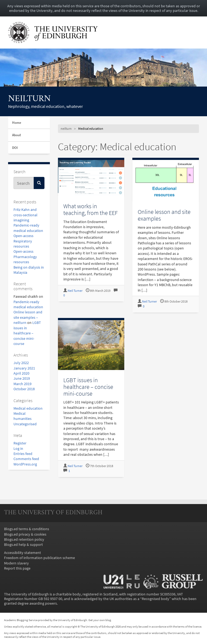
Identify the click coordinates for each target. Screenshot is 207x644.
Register (20, 443)
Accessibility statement (23, 553)
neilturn (29, 99)
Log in (18, 449)
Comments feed (26, 459)
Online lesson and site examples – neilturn (28, 317)
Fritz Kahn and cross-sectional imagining (25, 215)
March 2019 (23, 384)
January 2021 (24, 368)
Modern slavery (16, 563)
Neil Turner (75, 291)
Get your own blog (100, 620)
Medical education (28, 408)
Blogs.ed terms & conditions (27, 529)
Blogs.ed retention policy (24, 539)
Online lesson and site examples (164, 215)
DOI (15, 148)
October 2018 (24, 389)
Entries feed (23, 454)
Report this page (17, 568)
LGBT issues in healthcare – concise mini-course (27, 333)
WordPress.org (25, 464)
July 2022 (21, 363)
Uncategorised (25, 424)
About (17, 135)
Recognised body (156, 599)
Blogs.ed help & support (23, 545)
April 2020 (21, 373)
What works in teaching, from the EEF (91, 209)
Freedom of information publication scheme (39, 558)
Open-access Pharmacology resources (25, 257)
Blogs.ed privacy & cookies (25, 534)
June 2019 (22, 378)
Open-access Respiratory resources (23, 241)
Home (17, 123)
